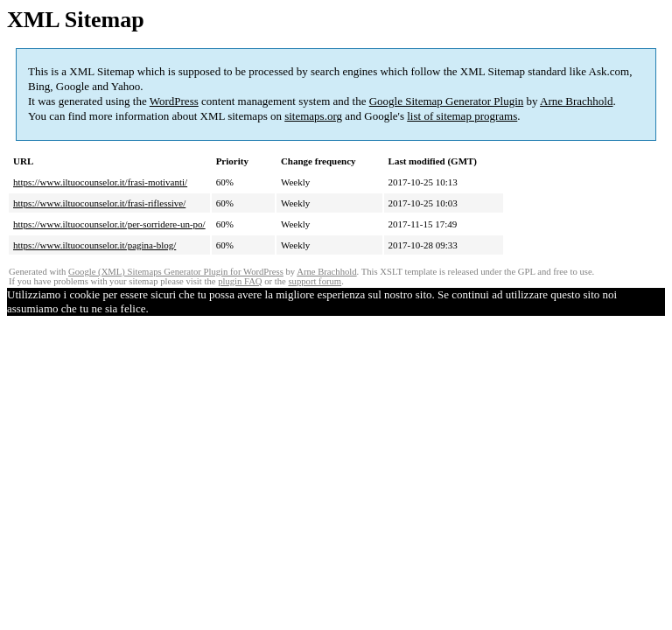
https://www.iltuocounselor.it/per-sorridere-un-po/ (109, 224)
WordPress (174, 101)
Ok (156, 308)
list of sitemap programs (462, 116)
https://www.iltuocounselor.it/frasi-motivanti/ (100, 182)
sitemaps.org (313, 116)
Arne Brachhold (576, 101)
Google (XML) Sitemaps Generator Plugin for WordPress (176, 272)
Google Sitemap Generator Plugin (447, 101)
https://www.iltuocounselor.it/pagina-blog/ (94, 245)
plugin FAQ (240, 281)
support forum (315, 281)
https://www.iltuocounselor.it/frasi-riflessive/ (99, 203)
